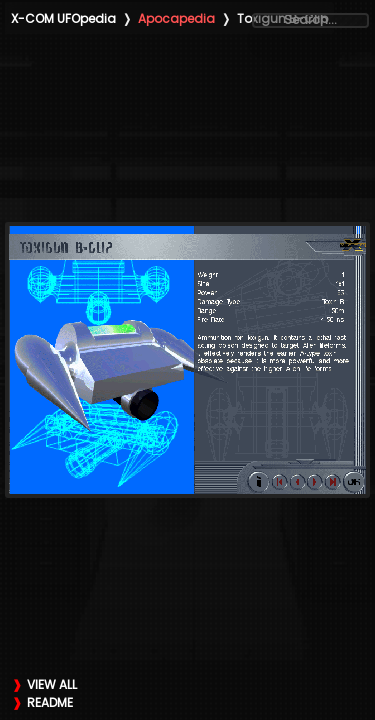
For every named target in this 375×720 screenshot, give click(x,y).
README (50, 702)
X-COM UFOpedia (63, 18)
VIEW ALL (52, 684)
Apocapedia (176, 18)
